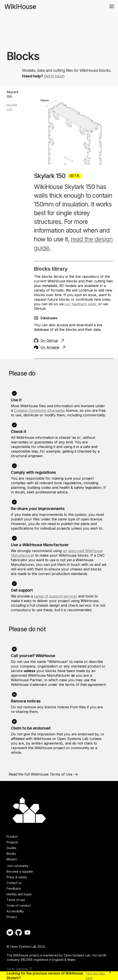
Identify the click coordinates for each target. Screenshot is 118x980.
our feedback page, (81, 304)
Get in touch (54, 76)
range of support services (55, 596)
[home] (20, 4)
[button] (112, 6)
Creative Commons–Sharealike (39, 410)
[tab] (15, 94)
